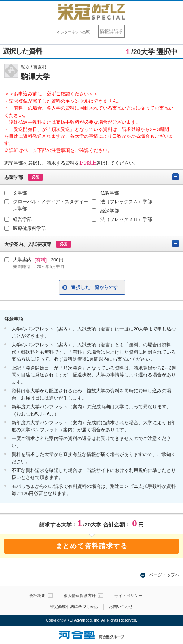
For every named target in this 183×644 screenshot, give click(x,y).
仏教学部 (110, 193)
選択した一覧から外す (95, 287)
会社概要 (41, 596)
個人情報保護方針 (84, 596)
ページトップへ (164, 575)
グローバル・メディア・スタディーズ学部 (51, 205)
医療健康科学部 (29, 228)
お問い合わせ (121, 606)
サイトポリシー (128, 596)
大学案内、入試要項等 (91, 244)
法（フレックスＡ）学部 (126, 202)
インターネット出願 (73, 32)
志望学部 (91, 177)
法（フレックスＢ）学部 (126, 219)
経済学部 (110, 211)
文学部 (20, 193)
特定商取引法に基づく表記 (74, 606)
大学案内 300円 (96, 263)
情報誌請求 (111, 31)
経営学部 (22, 219)
